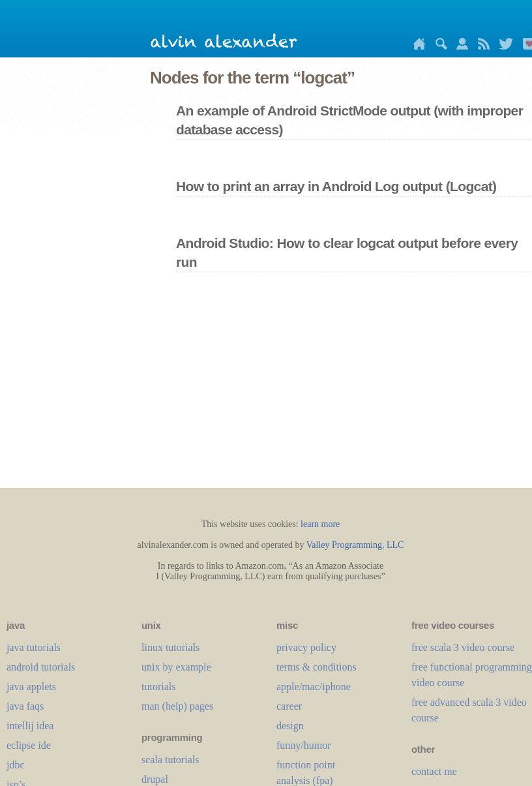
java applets (31, 687)
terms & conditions (317, 667)
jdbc (16, 765)
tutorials (158, 687)
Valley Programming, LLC (355, 545)
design (290, 726)
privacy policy (306, 647)
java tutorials (34, 647)
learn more (320, 524)
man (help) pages (177, 706)
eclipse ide (29, 745)
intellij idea (30, 726)
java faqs (25, 706)
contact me (434, 771)
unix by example (176, 667)
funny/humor (304, 745)
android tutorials (41, 667)
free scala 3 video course (463, 647)
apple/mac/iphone (314, 687)
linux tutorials (170, 647)
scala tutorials (170, 760)
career (289, 706)
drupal (155, 779)
